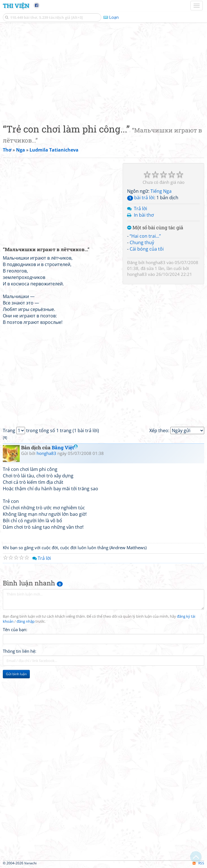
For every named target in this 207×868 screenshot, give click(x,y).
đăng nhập (26, 621)
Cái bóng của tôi (147, 249)
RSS (198, 863)
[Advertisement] (103, 72)
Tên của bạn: (15, 629)
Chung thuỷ (142, 242)
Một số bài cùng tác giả (155, 228)
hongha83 (156, 262)
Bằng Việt (65, 447)
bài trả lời (141, 198)
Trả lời (140, 209)
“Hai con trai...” (145, 236)
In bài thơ (144, 215)
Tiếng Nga (161, 191)
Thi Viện (16, 6)
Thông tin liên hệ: (20, 651)
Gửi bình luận (16, 674)
